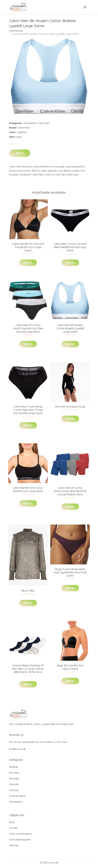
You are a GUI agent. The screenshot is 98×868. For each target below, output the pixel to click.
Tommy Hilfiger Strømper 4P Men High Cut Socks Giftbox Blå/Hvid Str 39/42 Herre (28, 669)
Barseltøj (14, 773)
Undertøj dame (17, 796)
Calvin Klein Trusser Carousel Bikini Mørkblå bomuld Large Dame (70, 247)
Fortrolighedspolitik (20, 840)
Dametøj (14, 784)
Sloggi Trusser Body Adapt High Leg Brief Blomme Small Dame (70, 572)
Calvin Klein (44, 123)
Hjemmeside (16, 31)
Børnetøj (14, 778)
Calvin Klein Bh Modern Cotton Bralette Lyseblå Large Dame (70, 328)
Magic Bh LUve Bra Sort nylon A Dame (70, 667)
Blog (12, 822)
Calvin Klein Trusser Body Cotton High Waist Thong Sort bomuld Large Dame (28, 410)
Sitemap (14, 845)
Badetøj (14, 767)
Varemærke (30, 123)
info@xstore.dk (17, 749)
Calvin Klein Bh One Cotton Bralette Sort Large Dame (28, 489)
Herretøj (14, 790)
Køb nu (20, 153)
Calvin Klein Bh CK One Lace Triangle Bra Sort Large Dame (28, 247)
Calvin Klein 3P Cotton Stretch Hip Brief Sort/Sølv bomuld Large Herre (28, 328)
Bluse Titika (28, 591)
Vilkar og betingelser (21, 834)
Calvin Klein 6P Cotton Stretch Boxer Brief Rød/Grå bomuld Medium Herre (70, 491)
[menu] (85, 7)
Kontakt (13, 828)
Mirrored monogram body (70, 407)
